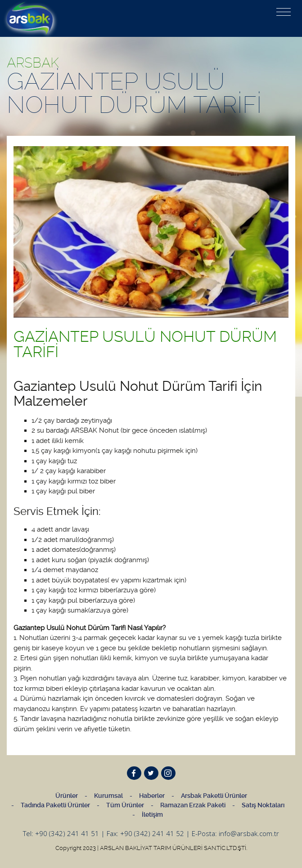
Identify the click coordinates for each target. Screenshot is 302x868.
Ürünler (67, 796)
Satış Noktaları (263, 805)
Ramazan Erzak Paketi (193, 805)
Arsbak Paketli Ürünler (214, 796)
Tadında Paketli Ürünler (55, 805)
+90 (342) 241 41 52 (152, 833)
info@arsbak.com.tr (249, 833)
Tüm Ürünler (125, 805)
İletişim (152, 814)
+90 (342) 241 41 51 (67, 833)
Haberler (152, 796)
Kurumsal (108, 796)
